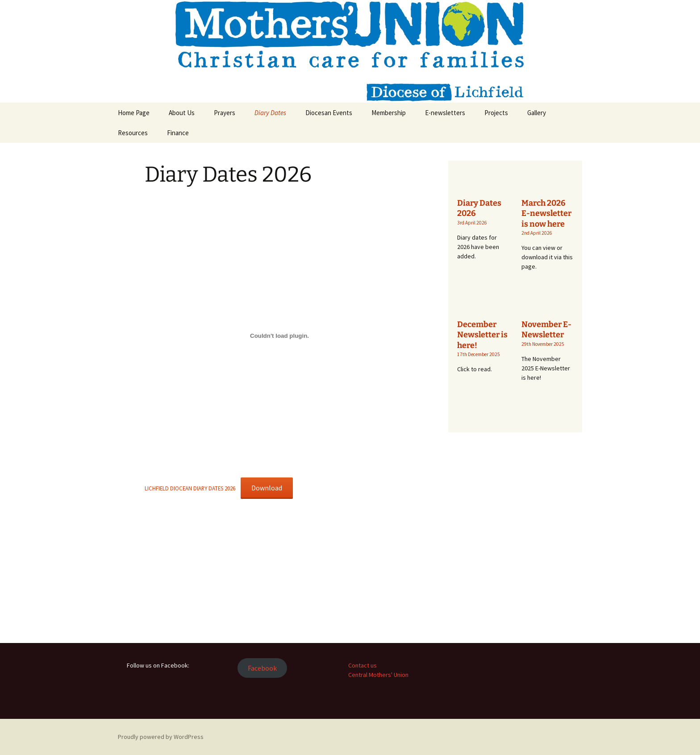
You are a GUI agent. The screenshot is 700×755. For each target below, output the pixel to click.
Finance (178, 133)
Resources (133, 133)
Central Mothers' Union (378, 675)
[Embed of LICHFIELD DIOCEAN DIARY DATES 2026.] (279, 336)
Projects (496, 113)
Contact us (362, 665)
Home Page (134, 113)
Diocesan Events (329, 113)
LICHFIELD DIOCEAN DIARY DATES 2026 (190, 488)
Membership (389, 113)
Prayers (225, 113)
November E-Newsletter (546, 330)
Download (267, 488)
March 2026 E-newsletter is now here (546, 214)
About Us (182, 113)
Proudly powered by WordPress (161, 737)
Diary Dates (270, 113)
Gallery (537, 113)
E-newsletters (445, 113)
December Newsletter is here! (482, 335)
